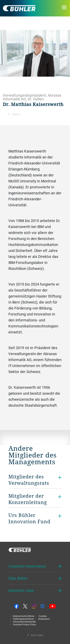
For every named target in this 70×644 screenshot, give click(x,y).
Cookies (43, 616)
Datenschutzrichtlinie (24, 616)
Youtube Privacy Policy (24, 624)
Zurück (14, 114)
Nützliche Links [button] (21, 590)
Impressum (44, 619)
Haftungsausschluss (23, 619)
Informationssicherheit (24, 622)
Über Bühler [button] (18, 578)
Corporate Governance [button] (27, 566)
